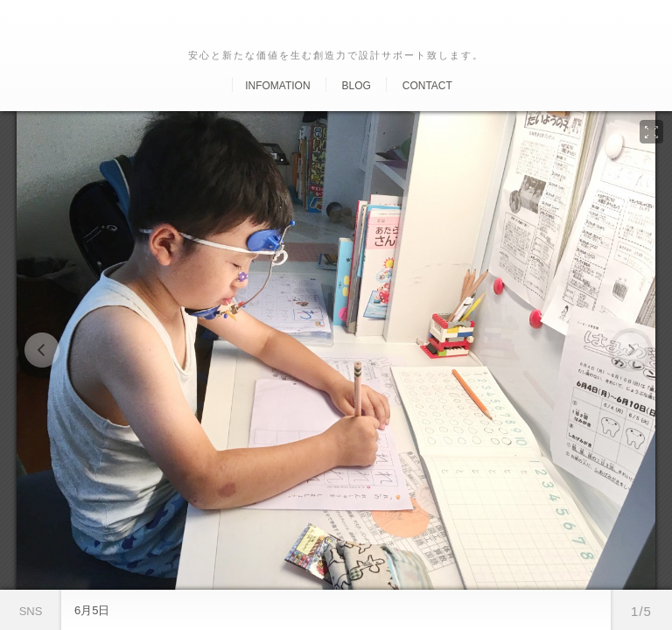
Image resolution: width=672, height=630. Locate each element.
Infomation (277, 86)
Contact (427, 86)
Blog (356, 86)
